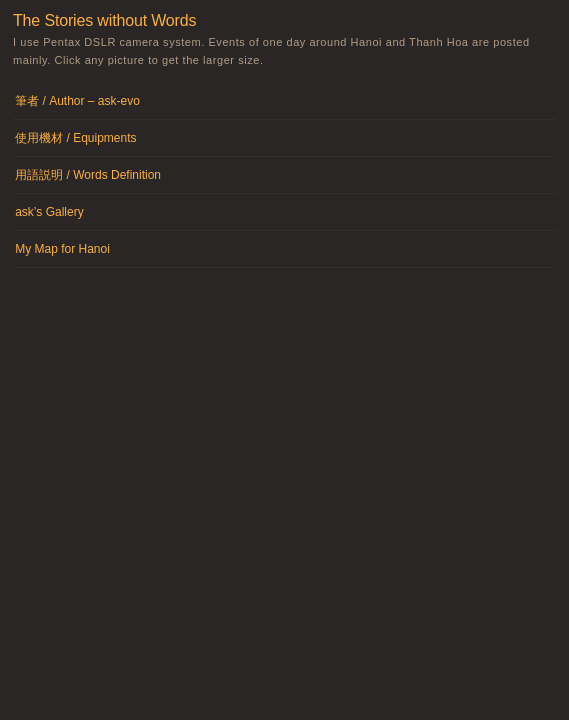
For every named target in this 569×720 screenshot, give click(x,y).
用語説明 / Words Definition (88, 175)
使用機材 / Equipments (75, 138)
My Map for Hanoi (62, 249)
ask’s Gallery (49, 212)
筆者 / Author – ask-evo (77, 101)
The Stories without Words (104, 20)
